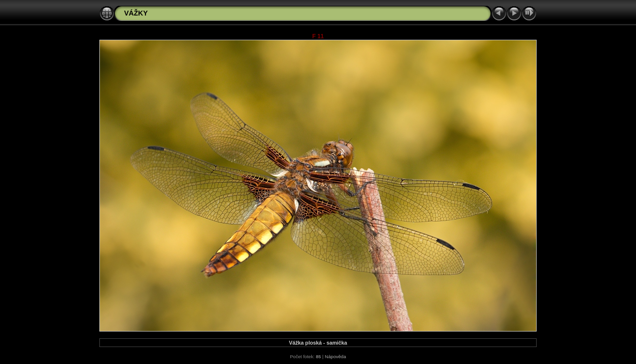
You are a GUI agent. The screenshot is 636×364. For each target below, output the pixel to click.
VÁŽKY (136, 13)
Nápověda (335, 356)
